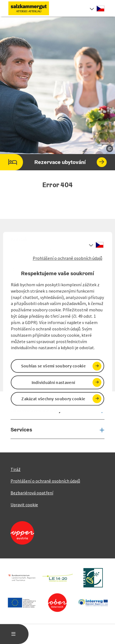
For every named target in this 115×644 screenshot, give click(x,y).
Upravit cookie (24, 505)
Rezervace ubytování (53, 162)
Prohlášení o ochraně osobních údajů (67, 258)
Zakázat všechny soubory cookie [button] (53, 399)
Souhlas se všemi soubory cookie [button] (53, 366)
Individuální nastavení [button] (53, 382)
